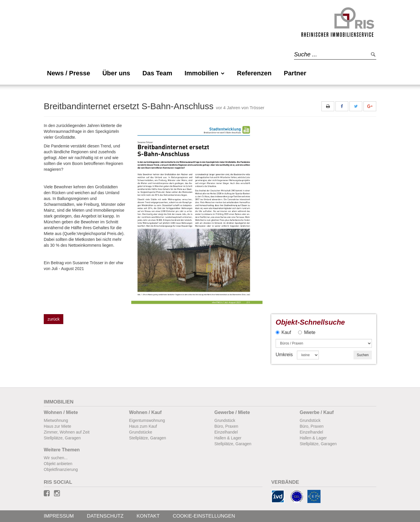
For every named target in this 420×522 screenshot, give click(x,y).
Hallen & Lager (228, 438)
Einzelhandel (226, 432)
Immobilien (205, 73)
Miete (307, 332)
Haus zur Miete (57, 426)
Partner (295, 73)
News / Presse (69, 73)
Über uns (116, 73)
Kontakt (148, 516)
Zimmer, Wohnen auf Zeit (67, 432)
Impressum (59, 516)
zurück (54, 319)
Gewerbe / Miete (232, 412)
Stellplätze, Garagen (62, 438)
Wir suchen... (56, 458)
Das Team (157, 73)
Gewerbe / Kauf (317, 412)
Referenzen (254, 73)
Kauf (283, 332)
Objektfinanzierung (61, 469)
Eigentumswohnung (147, 420)
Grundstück (225, 420)
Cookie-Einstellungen (204, 516)
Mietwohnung (56, 420)
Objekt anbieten (58, 464)
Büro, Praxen (226, 426)
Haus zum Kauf (143, 426)
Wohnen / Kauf (146, 412)
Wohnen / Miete (61, 412)
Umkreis (284, 355)
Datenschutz (105, 516)
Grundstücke (141, 432)
